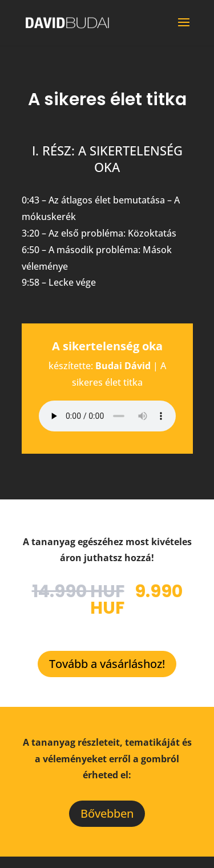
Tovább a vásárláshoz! (107, 664)
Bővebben (107, 813)
